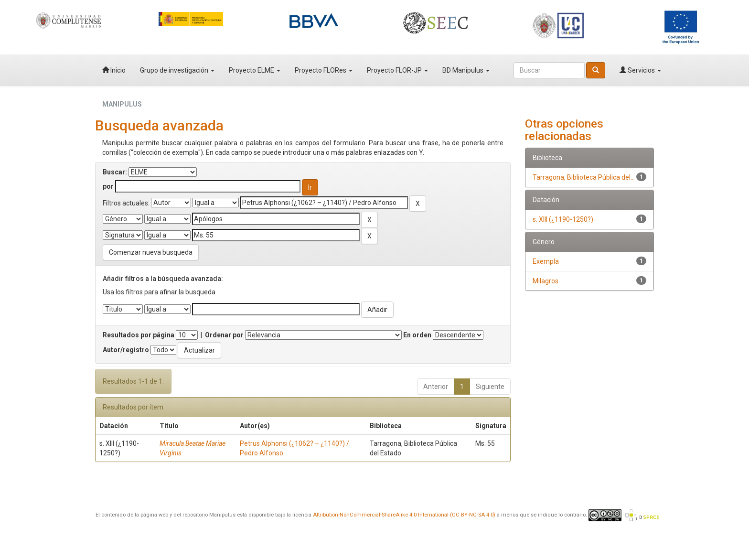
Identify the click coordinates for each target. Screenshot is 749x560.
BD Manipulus (466, 70)
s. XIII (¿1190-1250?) (563, 219)
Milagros (546, 281)
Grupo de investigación (177, 70)
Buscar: (115, 172)
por (108, 186)
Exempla (546, 261)
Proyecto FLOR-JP (397, 70)
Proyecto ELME (255, 70)
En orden (417, 335)
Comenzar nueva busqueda (151, 252)
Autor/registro (126, 350)
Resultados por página (139, 335)
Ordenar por (224, 335)
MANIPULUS (122, 104)
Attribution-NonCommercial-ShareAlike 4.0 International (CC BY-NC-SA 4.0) (404, 515)
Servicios (640, 70)
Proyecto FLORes (324, 70)
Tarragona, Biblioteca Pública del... (584, 177)
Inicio (114, 70)
